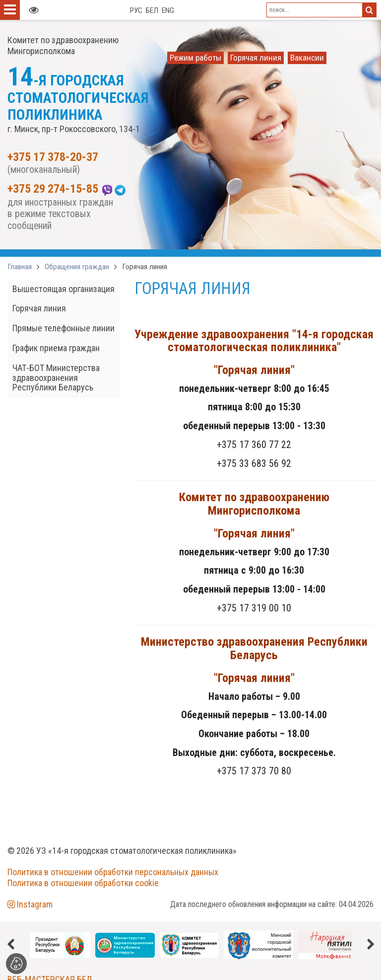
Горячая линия (145, 267)
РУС (136, 10)
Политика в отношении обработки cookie (83, 883)
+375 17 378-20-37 (53, 157)
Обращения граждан (77, 267)
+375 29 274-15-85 (53, 189)
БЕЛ (152, 10)
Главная (20, 267)
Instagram (30, 904)
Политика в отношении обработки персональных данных (113, 872)
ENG (168, 10)
